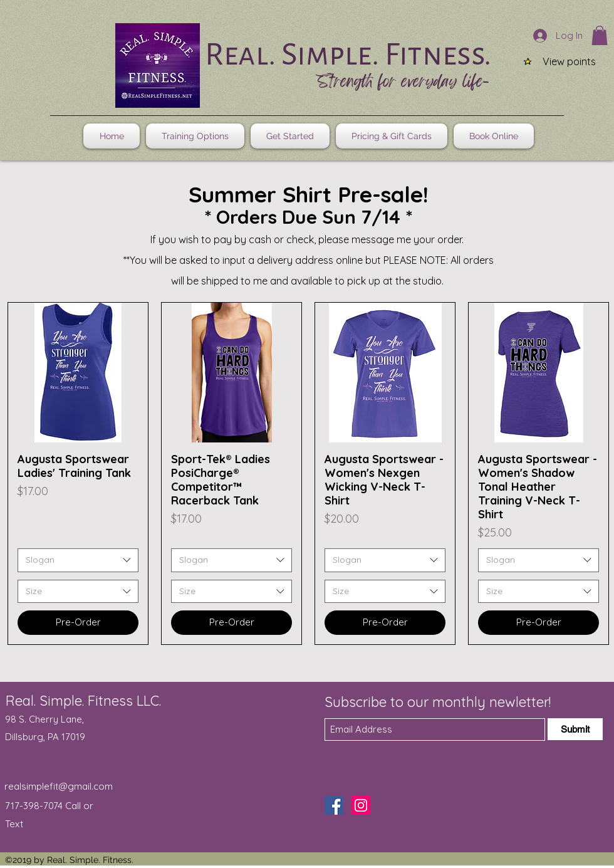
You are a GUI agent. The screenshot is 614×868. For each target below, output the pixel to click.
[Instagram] (361, 805)
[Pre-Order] (78, 623)
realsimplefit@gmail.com (59, 786)
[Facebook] (334, 805)
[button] (600, 35)
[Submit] (575, 729)
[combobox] (78, 560)
